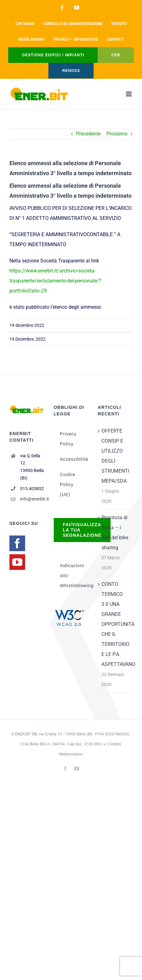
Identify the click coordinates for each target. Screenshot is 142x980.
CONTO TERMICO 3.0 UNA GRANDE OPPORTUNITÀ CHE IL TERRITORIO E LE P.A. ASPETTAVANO (115, 624)
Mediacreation (71, 754)
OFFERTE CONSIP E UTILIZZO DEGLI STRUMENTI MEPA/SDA (115, 456)
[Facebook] (17, 543)
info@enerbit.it (32, 499)
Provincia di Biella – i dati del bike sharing (115, 533)
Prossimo (117, 134)
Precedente (88, 134)
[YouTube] (17, 562)
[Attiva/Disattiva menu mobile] (129, 94)
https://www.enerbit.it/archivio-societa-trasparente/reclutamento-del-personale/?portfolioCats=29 (55, 281)
